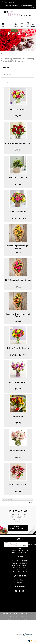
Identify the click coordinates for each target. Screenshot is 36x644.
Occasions (8, 54)
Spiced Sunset (18, 416)
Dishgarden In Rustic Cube (18, 178)
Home (2, 54)
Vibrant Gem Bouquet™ (18, 109)
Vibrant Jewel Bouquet (18, 212)
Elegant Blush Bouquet (18, 450)
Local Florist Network (14, 619)
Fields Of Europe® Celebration (18, 348)
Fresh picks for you (18, 515)
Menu (3, 27)
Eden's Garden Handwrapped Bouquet (18, 280)
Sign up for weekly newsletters (18, 528)
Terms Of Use (13, 617)
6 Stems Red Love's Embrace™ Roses (18, 143)
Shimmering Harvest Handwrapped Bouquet (18, 315)
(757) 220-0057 (10, 2)
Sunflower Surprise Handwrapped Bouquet (18, 247)
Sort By (5, 82)
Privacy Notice (23, 617)
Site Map (25, 619)
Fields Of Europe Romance (18, 485)
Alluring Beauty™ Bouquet (18, 382)
